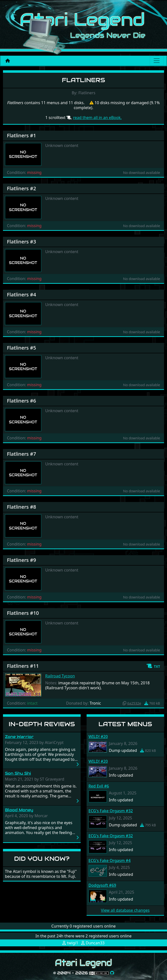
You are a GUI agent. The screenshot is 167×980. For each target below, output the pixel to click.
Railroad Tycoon (60, 676)
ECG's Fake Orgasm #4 (110, 860)
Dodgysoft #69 (102, 885)
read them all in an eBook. (97, 118)
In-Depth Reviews (42, 724)
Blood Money (19, 810)
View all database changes (125, 910)
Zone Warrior (19, 737)
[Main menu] (157, 61)
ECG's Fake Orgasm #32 (111, 811)
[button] (153, 666)
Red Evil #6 (99, 786)
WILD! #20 (98, 737)
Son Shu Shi (18, 773)
